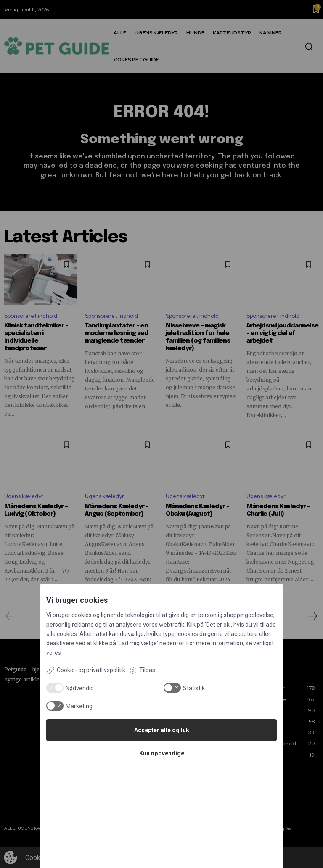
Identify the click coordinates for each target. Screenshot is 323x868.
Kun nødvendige (162, 753)
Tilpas (142, 670)
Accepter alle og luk (162, 730)
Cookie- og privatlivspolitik (86, 670)
